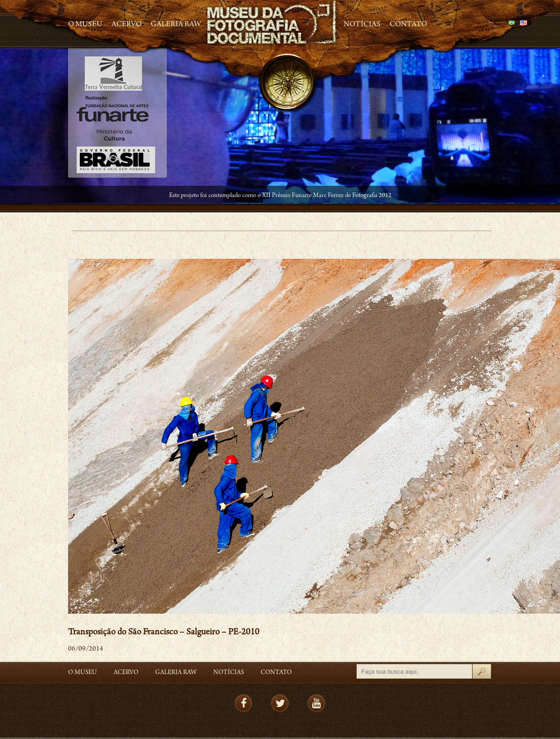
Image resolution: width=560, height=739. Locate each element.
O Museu (85, 25)
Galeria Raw (176, 25)
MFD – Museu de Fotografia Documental (272, 23)
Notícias (362, 25)
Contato (408, 25)
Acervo (126, 25)
